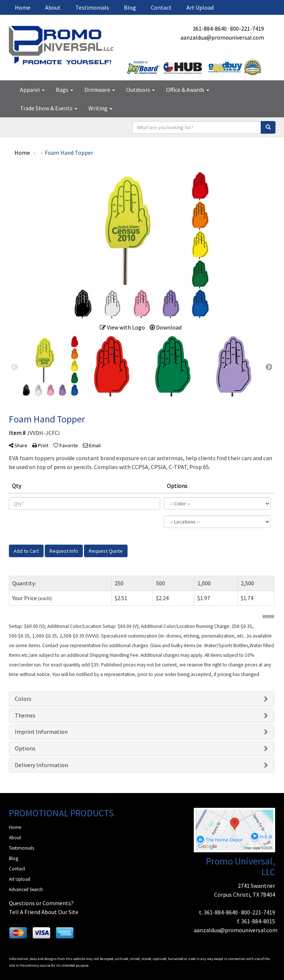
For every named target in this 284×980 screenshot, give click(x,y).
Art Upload (200, 7)
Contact (161, 7)
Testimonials (92, 7)
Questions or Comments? (41, 903)
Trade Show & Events (49, 108)
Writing (100, 108)
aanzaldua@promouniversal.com (222, 37)
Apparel (32, 90)
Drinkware (100, 90)
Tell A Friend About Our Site (44, 912)
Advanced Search (26, 889)
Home (23, 7)
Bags (65, 90)
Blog (130, 7)
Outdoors (141, 90)
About (53, 7)
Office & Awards (188, 90)
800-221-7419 (247, 29)
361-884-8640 (210, 29)
